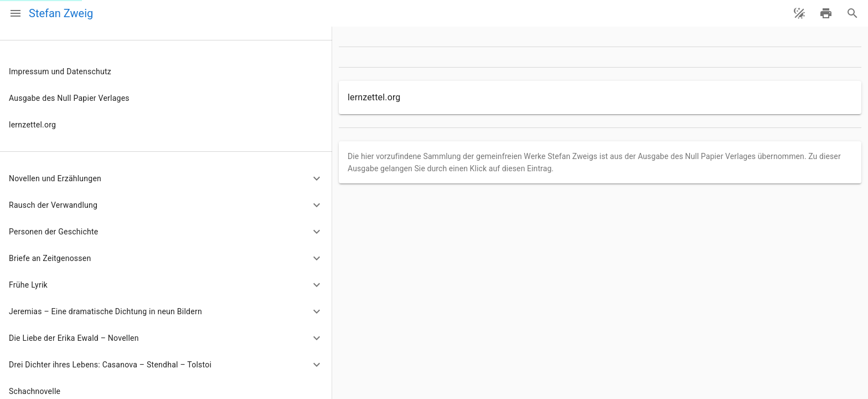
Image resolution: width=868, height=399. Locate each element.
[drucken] (826, 13)
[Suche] (852, 13)
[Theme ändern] (799, 13)
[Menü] (15, 13)
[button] (166, 178)
